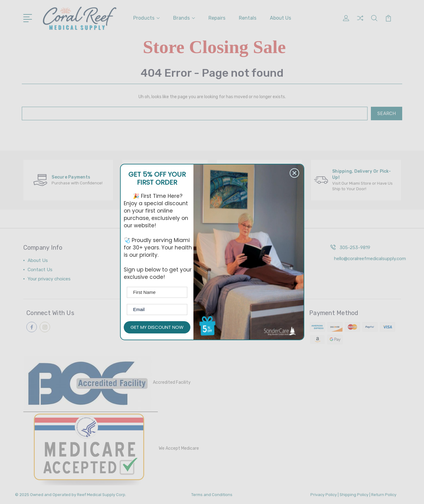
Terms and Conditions (212, 495)
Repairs (217, 18)
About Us (280, 18)
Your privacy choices (49, 279)
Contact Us (40, 270)
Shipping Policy (354, 495)
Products (146, 18)
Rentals (248, 18)
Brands (184, 18)
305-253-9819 (355, 248)
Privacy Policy (324, 495)
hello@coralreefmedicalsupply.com (370, 259)
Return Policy (384, 495)
